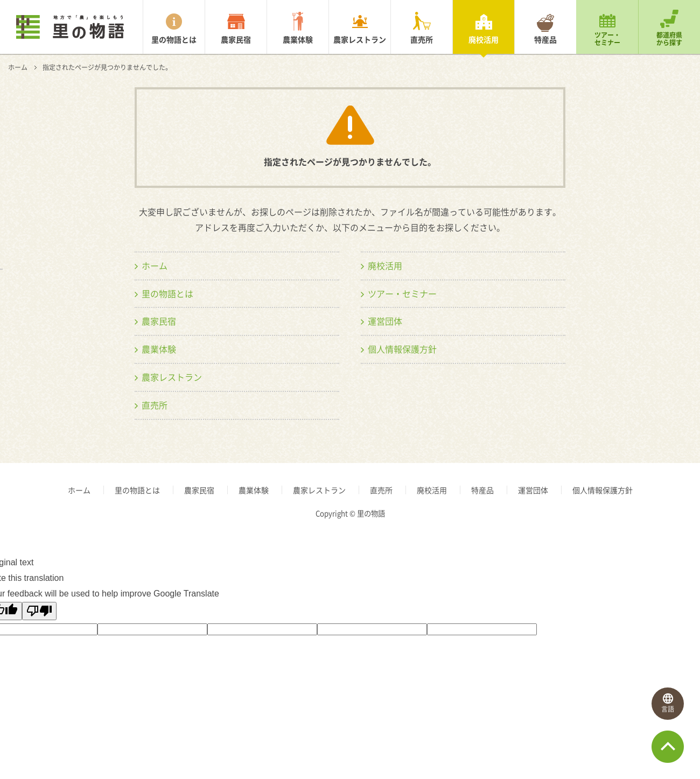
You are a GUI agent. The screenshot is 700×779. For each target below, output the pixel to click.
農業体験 (298, 39)
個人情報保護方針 (402, 349)
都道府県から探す (669, 39)
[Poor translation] (39, 611)
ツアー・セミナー (607, 39)
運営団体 (385, 321)
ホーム (18, 67)
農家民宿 (236, 39)
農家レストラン (360, 39)
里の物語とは (174, 39)
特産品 (545, 39)
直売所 (422, 39)
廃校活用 (484, 39)
